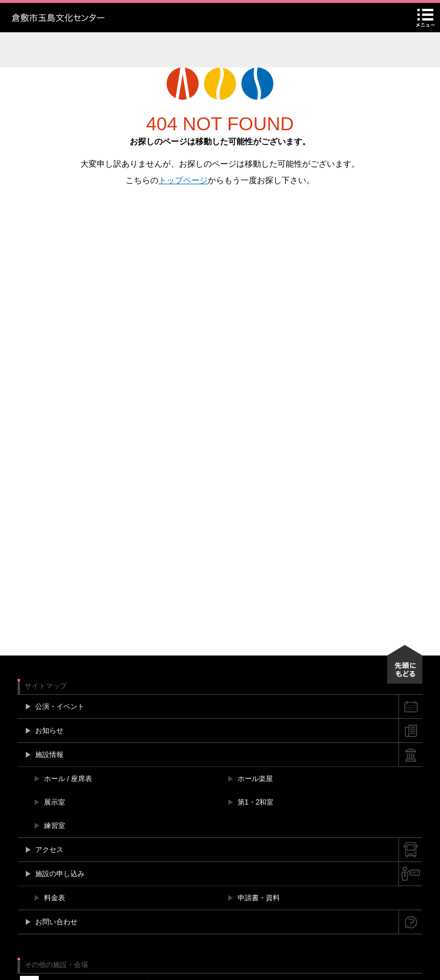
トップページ (183, 180)
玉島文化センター (85, 18)
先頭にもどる (405, 664)
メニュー (425, 18)
